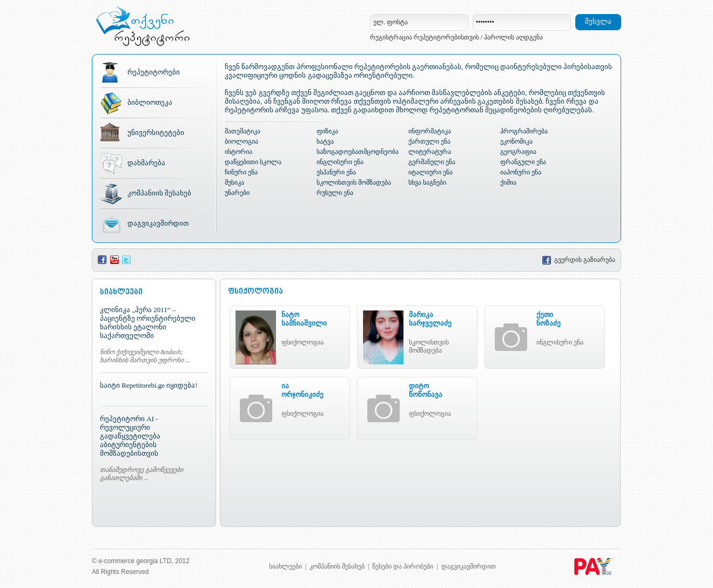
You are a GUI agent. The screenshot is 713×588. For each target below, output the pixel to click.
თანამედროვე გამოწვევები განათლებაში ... (142, 474)
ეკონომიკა (516, 141)
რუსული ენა (335, 193)
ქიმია (508, 183)
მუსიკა (234, 183)
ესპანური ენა (336, 172)
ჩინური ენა (241, 172)
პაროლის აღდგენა (513, 37)
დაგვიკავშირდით (158, 223)
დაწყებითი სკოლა (253, 162)
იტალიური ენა (431, 172)
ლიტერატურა (430, 152)
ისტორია (238, 152)
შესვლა (598, 21)
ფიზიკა (327, 131)
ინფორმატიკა (430, 131)
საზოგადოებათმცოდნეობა (358, 152)
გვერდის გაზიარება (579, 260)
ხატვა (325, 141)
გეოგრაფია (518, 152)
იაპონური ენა (521, 172)
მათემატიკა (243, 131)
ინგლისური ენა (340, 162)
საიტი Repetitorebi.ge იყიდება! (149, 385)
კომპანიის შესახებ (159, 193)
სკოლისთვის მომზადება (354, 183)
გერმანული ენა (432, 162)
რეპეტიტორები (154, 72)
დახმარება (146, 163)
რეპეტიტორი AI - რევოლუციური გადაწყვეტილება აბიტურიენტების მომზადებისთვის (130, 436)
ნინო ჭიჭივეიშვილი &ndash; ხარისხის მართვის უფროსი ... (145, 356)
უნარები (237, 193)
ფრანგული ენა (523, 162)
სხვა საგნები (427, 183)
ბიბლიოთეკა (150, 102)
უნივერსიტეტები (156, 133)
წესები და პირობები (403, 566)
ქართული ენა (429, 141)
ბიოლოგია (241, 141)
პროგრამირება (524, 131)
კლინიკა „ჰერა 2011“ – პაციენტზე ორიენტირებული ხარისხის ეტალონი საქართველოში (148, 323)
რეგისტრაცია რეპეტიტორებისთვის (425, 37)
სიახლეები (285, 566)
